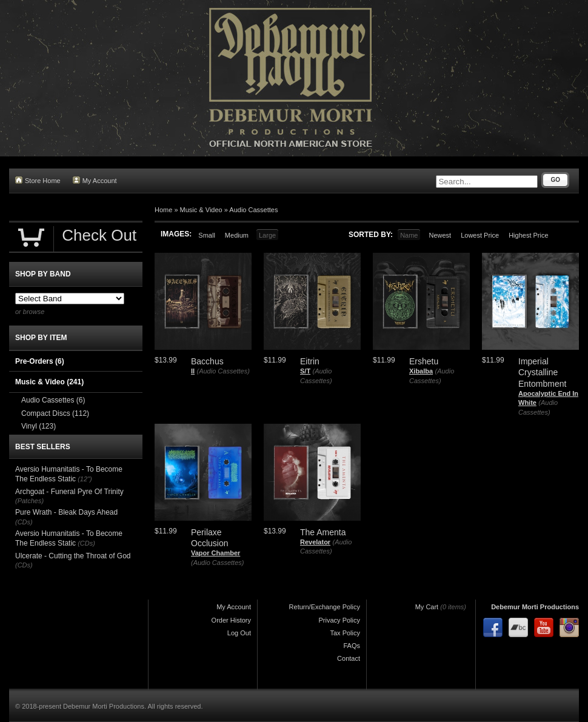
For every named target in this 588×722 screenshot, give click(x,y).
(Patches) (29, 501)
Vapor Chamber (215, 553)
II (193, 371)
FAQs (352, 646)
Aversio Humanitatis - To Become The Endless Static (69, 474)
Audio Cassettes (253, 210)
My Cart (427, 607)
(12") (85, 479)
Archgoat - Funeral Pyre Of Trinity (69, 492)
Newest (440, 235)
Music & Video (201, 210)
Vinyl (38, 426)
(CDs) (24, 522)
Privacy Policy (339, 620)
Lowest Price (480, 235)
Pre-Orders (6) (40, 361)
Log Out (239, 633)
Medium (237, 235)
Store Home (38, 180)
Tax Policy (345, 633)
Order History (231, 620)
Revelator (315, 542)
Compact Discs (55, 413)
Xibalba (421, 371)
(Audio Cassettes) (223, 371)
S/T (305, 371)
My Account (95, 180)
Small (207, 235)
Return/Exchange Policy (325, 607)
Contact (349, 658)
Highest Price (528, 235)
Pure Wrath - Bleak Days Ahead (66, 512)
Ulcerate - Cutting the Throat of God (73, 556)
